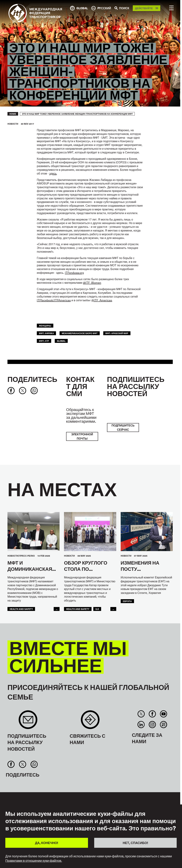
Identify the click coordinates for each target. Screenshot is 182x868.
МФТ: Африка (46, 333)
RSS (164, 725)
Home (13, 114)
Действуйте (144, 8)
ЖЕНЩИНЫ (45, 326)
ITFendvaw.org (74, 273)
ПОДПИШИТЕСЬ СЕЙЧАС (123, 427)
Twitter (141, 714)
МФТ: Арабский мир (117, 333)
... (57, 609)
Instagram (152, 725)
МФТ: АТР (44, 341)
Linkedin (141, 725)
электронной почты (82, 436)
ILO (97, 609)
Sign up (28, 721)
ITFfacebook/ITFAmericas (54, 300)
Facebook (152, 714)
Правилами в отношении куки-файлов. (34, 861)
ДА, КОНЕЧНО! (47, 843)
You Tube (164, 714)
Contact (90, 721)
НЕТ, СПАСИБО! (135, 843)
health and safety (21, 609)
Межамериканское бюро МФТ (80, 333)
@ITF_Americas (102, 300)
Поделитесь (32, 379)
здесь (53, 173)
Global (61, 341)
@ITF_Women (92, 283)
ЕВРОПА (127, 601)
